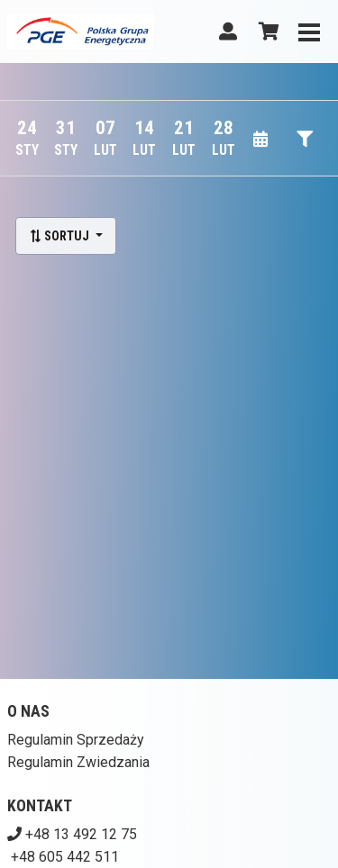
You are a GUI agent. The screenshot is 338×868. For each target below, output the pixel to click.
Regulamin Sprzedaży (76, 740)
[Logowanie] (228, 32)
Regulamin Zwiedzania (78, 762)
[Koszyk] (266, 32)
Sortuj (60, 236)
